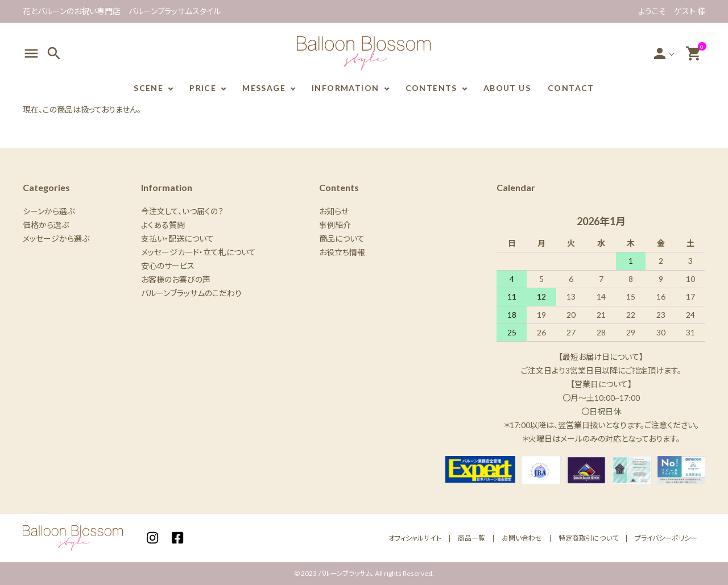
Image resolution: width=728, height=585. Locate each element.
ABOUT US (507, 88)
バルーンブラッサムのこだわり (191, 293)
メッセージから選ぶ (56, 238)
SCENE (148, 88)
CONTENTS (431, 88)
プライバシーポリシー (666, 538)
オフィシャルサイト (415, 538)
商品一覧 (471, 538)
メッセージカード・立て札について (198, 252)
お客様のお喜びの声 (176, 279)
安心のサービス (168, 266)
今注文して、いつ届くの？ (182, 211)
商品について (342, 238)
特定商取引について (588, 538)
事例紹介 (335, 225)
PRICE (203, 88)
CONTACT (571, 88)
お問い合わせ (522, 538)
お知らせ (334, 211)
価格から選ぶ (46, 225)
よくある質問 (163, 225)
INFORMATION (345, 88)
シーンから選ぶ (49, 211)
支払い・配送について (177, 238)
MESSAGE (264, 88)
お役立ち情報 (342, 252)
